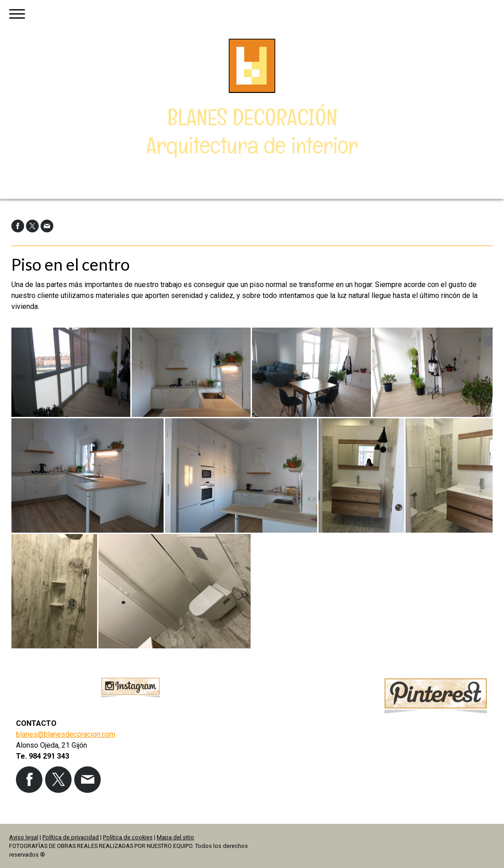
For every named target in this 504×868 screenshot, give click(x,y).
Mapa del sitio (175, 837)
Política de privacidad (71, 837)
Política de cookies (128, 837)
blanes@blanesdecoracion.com (66, 734)
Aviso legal (24, 837)
